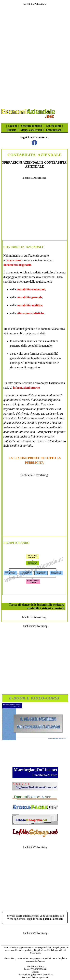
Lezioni (13, 126)
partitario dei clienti (16, 414)
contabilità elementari (31, 289)
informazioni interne (26, 388)
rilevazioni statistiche (30, 313)
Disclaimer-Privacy (36, 966)
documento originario (17, 265)
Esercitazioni (54, 130)
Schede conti (53, 126)
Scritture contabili (32, 126)
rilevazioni (49, 277)
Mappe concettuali (31, 130)
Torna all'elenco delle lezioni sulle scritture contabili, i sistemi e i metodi (37, 606)
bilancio (56, 358)
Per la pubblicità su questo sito (36, 977)
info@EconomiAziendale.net (40, 974)
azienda (34, 256)
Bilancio (11, 130)
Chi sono (36, 972)
